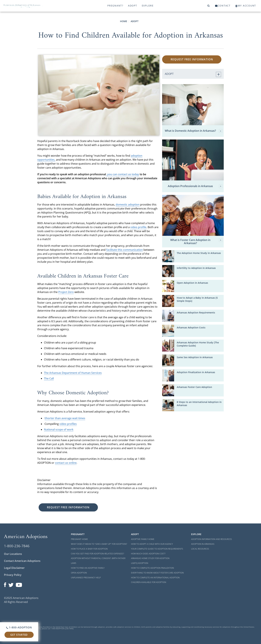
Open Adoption (79, 573)
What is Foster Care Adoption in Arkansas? (196, 242)
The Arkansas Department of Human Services (73, 373)
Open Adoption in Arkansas (192, 283)
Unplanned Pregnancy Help (86, 578)
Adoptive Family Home (143, 539)
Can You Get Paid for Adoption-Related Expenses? (97, 554)
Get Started (19, 635)
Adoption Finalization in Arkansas (196, 372)
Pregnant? (115, 6)
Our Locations (13, 554)
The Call (49, 378)
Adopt (133, 6)
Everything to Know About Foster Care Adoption (157, 573)
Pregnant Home (79, 539)
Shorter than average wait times (65, 418)
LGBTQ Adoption (140, 563)
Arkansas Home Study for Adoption (150, 558)
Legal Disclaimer (14, 568)
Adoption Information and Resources (211, 539)
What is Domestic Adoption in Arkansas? (194, 131)
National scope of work (59, 429)
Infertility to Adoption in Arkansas (196, 268)
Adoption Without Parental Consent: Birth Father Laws (98, 561)
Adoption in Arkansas (203, 544)
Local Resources (200, 549)
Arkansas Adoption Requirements (196, 313)
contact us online (66, 463)
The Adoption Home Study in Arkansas (199, 253)
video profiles (68, 424)
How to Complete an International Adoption (155, 578)
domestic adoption (128, 205)
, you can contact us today (122, 174)
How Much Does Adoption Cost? (148, 554)
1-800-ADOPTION (19, 627)
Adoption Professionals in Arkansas (195, 186)
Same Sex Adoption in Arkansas (195, 357)
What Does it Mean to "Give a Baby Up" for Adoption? (99, 544)
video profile (138, 227)
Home (124, 21)
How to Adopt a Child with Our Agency (152, 544)
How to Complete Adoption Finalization (152, 568)
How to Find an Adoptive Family (88, 568)
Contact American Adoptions (22, 561)
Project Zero (66, 292)
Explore (148, 6)
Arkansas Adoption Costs (191, 327)
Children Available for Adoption (149, 582)
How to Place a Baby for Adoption (89, 549)
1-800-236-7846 (17, 546)
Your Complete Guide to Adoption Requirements (157, 549)
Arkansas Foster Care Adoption (194, 387)
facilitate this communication (125, 250)
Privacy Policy (13, 575)
